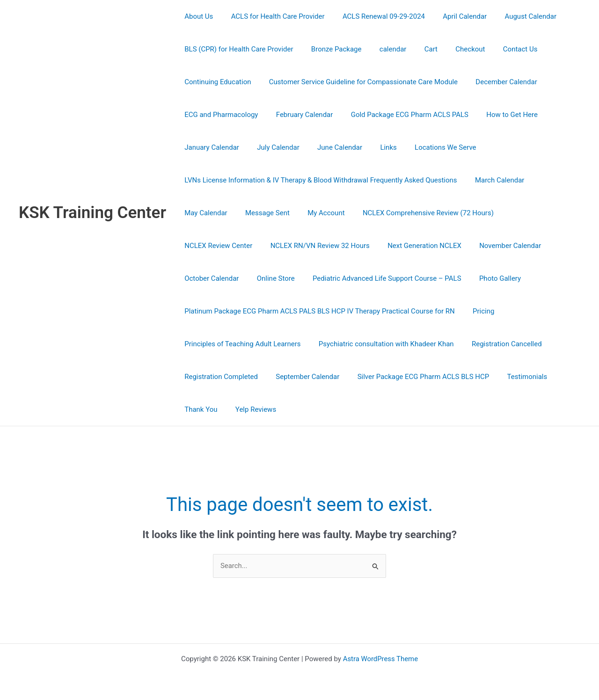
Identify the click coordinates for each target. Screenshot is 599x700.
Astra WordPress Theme (380, 659)
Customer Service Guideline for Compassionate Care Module (357, 82)
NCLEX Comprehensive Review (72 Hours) (415, 213)
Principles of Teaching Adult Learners (241, 344)
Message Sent (262, 213)
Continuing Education (216, 82)
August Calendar (513, 16)
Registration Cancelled (497, 344)
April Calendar (451, 16)
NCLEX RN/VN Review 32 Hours (232, 246)
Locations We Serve (428, 147)
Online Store (547, 246)
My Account (316, 213)
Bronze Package (330, 49)
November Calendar (415, 246)
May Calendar (204, 213)
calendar (383, 49)
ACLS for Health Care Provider (272, 16)
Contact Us (499, 49)
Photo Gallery (366, 278)
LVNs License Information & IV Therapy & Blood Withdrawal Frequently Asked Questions (319, 180)
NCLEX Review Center (528, 213)
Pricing (478, 311)
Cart (417, 49)
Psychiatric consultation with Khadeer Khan (380, 344)
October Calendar (487, 246)
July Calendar (273, 147)
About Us (197, 16)
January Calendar (210, 147)
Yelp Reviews (250, 409)
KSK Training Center (92, 213)
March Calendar (494, 180)
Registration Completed (219, 377)
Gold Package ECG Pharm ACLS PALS (400, 115)
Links (375, 147)
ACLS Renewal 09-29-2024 (374, 16)
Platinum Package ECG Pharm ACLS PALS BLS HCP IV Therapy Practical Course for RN (318, 311)
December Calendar (497, 82)
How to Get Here (498, 115)
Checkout (453, 49)
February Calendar (299, 115)
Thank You (199, 409)
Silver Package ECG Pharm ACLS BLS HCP (414, 377)
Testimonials (513, 377)
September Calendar (302, 377)
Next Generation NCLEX (333, 246)
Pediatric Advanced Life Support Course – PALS (257, 278)
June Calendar (330, 147)
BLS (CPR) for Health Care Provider (237, 49)
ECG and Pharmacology (219, 115)
